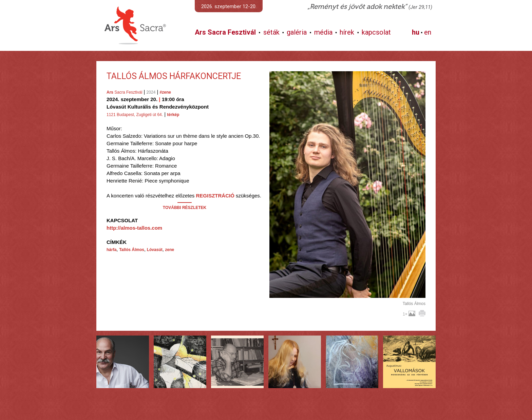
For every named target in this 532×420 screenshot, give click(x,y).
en (428, 32)
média (323, 32)
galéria (297, 32)
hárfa (111, 250)
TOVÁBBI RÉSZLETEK (185, 208)
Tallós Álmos (132, 250)
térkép (173, 115)
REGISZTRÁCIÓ (215, 196)
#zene (165, 92)
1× (409, 314)
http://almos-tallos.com (134, 228)
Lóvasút (155, 250)
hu (416, 32)
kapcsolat (376, 32)
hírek (347, 32)
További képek (347, 290)
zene (170, 250)
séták (271, 32)
